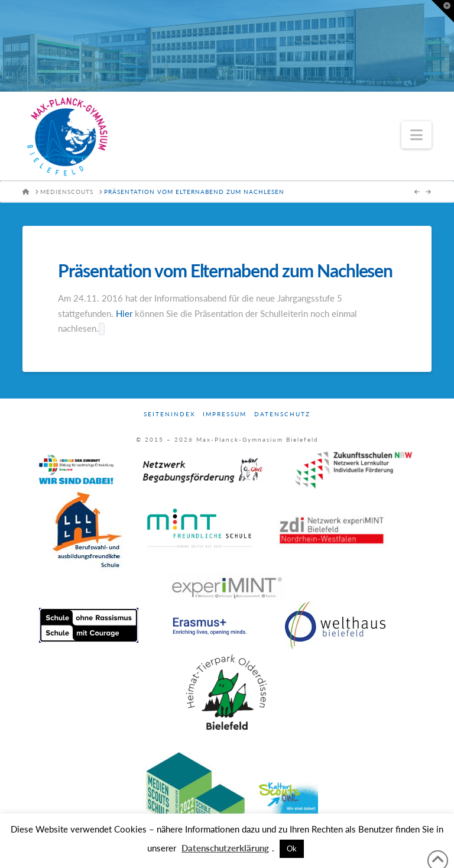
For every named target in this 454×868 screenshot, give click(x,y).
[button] (416, 135)
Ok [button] (292, 848)
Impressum (225, 414)
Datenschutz (282, 414)
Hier (124, 313)
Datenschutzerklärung (225, 848)
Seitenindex (169, 414)
